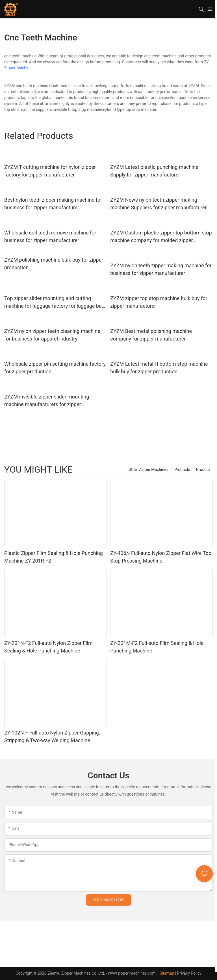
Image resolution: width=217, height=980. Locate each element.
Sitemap (166, 973)
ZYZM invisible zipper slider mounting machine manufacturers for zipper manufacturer (47, 401)
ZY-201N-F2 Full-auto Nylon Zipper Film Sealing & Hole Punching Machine (48, 647)
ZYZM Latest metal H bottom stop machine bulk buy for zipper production (159, 368)
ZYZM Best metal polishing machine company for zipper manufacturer (151, 335)
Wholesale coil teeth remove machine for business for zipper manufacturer (50, 236)
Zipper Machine (18, 68)
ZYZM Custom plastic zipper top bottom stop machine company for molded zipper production (161, 237)
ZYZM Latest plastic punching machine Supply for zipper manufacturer (154, 171)
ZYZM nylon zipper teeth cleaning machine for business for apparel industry (52, 335)
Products (182, 469)
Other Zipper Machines (148, 469)
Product (203, 469)
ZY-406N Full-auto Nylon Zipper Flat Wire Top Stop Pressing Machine (161, 557)
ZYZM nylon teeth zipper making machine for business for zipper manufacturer (161, 269)
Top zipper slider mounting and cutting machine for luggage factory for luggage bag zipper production (54, 302)
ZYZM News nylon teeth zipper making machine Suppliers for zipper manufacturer (158, 204)
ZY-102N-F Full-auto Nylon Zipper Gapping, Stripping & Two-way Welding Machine (52, 736)
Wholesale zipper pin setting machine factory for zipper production (55, 368)
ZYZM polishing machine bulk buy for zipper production (54, 264)
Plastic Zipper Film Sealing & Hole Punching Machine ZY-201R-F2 (54, 557)
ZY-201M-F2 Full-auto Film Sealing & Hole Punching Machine (157, 647)
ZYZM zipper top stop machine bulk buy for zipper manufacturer (159, 302)
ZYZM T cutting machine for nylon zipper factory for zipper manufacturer (50, 171)
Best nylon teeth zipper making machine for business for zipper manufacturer (53, 204)
